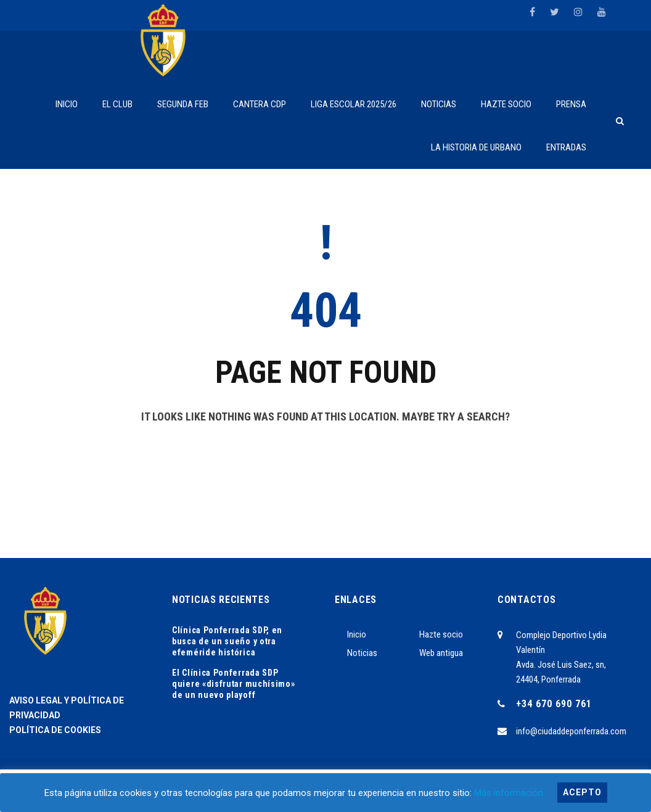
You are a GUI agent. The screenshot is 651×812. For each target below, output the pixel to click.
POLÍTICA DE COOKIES (55, 730)
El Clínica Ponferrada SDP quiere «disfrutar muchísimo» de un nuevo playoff (234, 684)
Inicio (357, 634)
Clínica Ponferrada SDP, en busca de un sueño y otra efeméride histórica (227, 641)
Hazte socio (441, 634)
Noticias (362, 653)
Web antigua (441, 653)
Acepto (582, 792)
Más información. (510, 793)
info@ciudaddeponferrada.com (571, 731)
